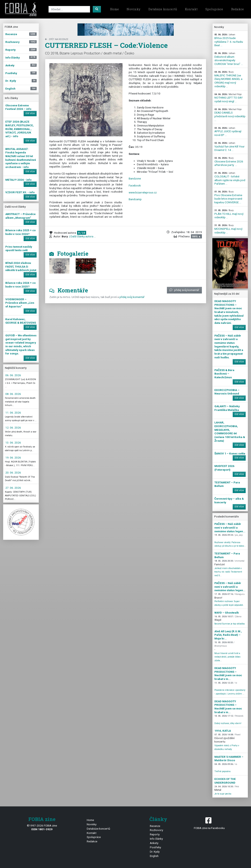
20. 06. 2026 (13, 473)
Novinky (134, 9)
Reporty (155, 834)
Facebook (135, 185)
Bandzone (135, 178)
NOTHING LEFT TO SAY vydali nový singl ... (228, 98)
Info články (156, 839)
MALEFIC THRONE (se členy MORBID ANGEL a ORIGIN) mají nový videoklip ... (228, 79)
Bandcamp (135, 199)
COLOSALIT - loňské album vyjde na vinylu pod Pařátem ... (230, 178)
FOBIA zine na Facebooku (209, 823)
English (154, 856)
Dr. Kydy (155, 852)
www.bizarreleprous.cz (143, 192)
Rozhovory (156, 830)
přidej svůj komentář (184, 290)
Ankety (154, 843)
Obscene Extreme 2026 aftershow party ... (229, 162)
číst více (30, 113)
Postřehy (155, 847)
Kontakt (191, 9)
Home (114, 9)
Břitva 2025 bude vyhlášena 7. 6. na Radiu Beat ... (229, 40)
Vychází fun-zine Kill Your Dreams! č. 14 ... (230, 147)
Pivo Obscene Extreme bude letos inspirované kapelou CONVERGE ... (228, 197)
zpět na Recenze (57, 39)
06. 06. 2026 (13, 375)
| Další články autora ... (82, 236)
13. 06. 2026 (13, 443)
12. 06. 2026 (13, 428)
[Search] (69, 9)
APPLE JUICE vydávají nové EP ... (228, 132)
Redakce (237, 9)
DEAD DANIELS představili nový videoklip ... (230, 115)
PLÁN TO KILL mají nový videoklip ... (229, 214)
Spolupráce (214, 9)
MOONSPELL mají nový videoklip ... (228, 229)
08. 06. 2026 (13, 394)
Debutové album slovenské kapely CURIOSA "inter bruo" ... (229, 59)
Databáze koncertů (163, 9)
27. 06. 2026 (13, 488)
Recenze (155, 826)
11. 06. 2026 (13, 413)
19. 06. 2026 (13, 458)
